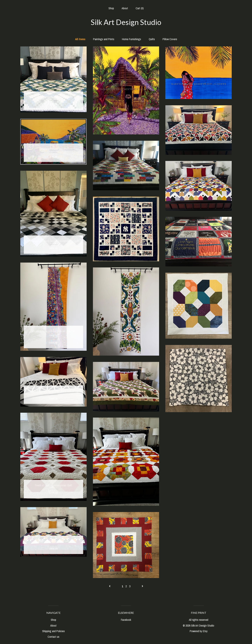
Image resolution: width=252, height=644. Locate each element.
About (125, 8)
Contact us (53, 637)
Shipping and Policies (53, 631)
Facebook (126, 620)
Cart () (140, 8)
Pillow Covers (170, 39)
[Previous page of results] (110, 586)
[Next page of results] (142, 586)
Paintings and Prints (104, 39)
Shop (111, 8)
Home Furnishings (132, 39)
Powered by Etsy (199, 631)
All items (80, 39)
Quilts (152, 39)
